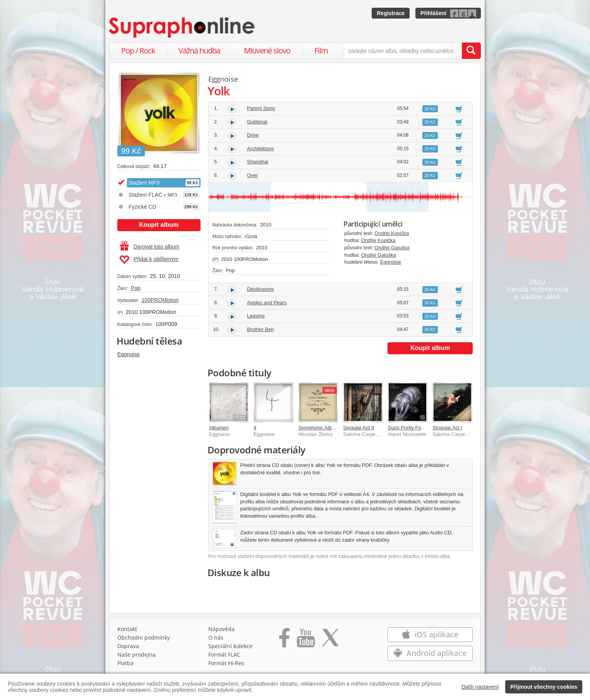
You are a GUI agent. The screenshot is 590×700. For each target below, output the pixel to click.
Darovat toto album (150, 247)
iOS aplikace (430, 634)
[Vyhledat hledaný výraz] (471, 51)
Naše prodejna (136, 655)
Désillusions (260, 289)
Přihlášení (433, 13)
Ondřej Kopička (392, 233)
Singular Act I (447, 428)
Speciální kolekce (230, 646)
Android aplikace (430, 653)
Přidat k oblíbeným (149, 260)
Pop (136, 288)
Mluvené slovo (267, 51)
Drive (253, 135)
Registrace (391, 13)
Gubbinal (257, 122)
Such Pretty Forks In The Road (422, 428)
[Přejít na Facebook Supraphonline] (284, 640)
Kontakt (127, 629)
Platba (125, 663)
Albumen (219, 428)
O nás (216, 637)
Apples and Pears (267, 303)
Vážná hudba (199, 51)
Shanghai (258, 162)
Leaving (256, 316)
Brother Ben (260, 329)
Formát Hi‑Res (226, 663)
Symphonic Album (319, 428)
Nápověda (221, 629)
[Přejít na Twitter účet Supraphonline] (330, 640)
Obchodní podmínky (144, 637)
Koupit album (159, 225)
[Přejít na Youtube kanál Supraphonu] (305, 640)
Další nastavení (480, 687)
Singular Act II (358, 428)
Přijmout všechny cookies (544, 687)
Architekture (260, 148)
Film (321, 51)
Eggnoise (129, 354)
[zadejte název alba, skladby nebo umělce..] (403, 51)
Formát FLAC (224, 655)
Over (252, 175)
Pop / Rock (138, 51)
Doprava (128, 646)
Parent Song (261, 108)
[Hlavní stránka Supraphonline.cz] (182, 27)
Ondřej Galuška (392, 248)
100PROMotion (160, 300)
